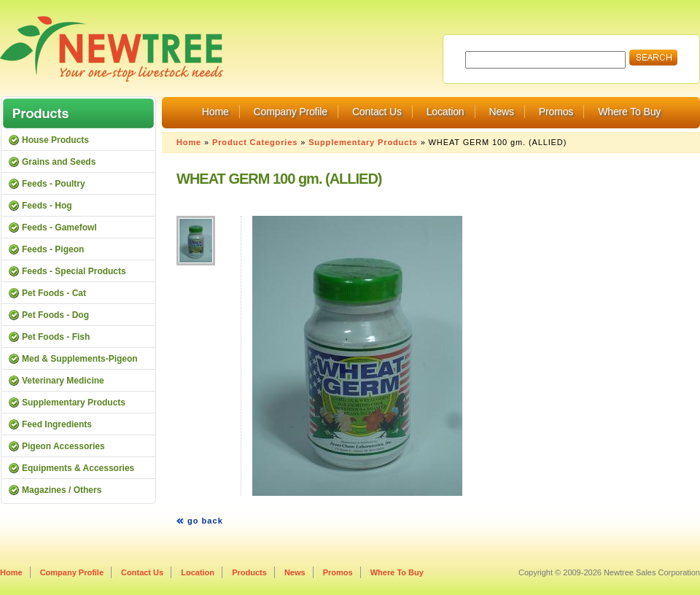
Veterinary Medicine (63, 381)
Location (446, 112)
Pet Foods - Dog (55, 315)
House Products (55, 140)
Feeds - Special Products (74, 271)
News (501, 112)
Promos (556, 112)
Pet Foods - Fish (56, 337)
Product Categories (255, 142)
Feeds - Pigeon (53, 249)
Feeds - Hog (47, 206)
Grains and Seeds (59, 162)
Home (215, 112)
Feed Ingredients (57, 424)
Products (249, 572)
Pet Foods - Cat (54, 293)
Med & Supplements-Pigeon (80, 359)
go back (205, 521)
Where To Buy (629, 112)
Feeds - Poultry (54, 184)
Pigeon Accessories (63, 446)
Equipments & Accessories (78, 468)
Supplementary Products (363, 142)
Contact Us (377, 112)
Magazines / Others (62, 490)
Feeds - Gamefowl (59, 227)
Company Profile (291, 112)
